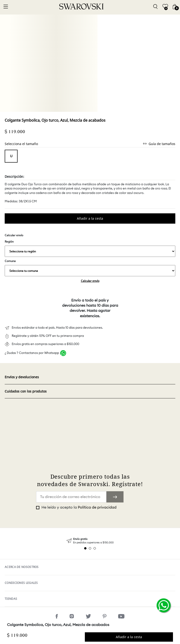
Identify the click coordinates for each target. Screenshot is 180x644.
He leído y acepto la (79, 507)
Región (90, 248)
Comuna (90, 268)
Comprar (90, 218)
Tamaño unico (11, 156)
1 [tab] (85, 548)
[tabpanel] (90, 541)
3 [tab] (95, 548)
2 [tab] (90, 548)
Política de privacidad (97, 507)
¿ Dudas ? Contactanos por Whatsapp (32, 353)
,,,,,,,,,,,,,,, (90, 251)
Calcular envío (90, 281)
